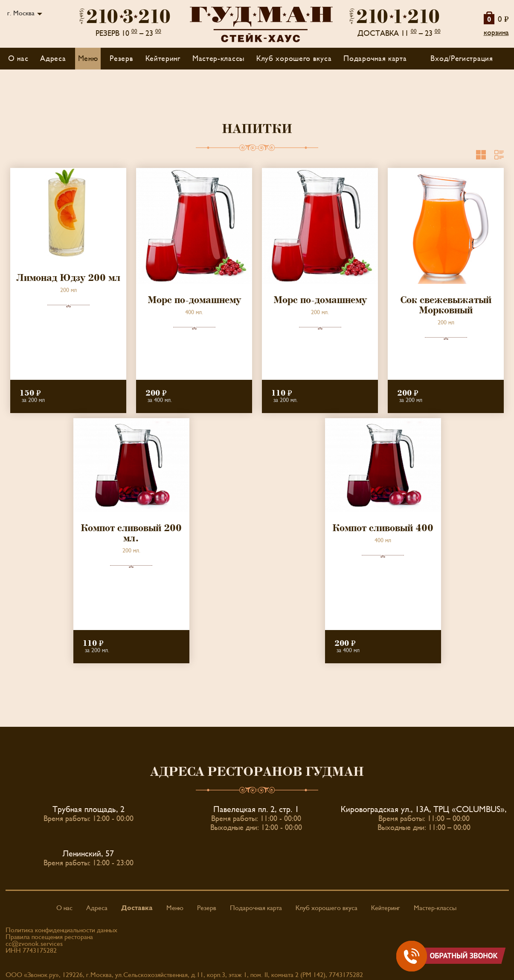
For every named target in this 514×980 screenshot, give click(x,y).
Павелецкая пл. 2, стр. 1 (256, 809)
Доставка (137, 908)
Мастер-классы (218, 59)
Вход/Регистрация (462, 59)
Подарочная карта (375, 59)
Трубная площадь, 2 (89, 809)
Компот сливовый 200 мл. (131, 533)
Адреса (53, 59)
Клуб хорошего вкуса (294, 59)
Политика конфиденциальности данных (61, 930)
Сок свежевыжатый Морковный (446, 305)
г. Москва (21, 13)
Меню (175, 908)
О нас (18, 59)
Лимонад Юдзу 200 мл (68, 278)
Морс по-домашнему (194, 300)
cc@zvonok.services (34, 944)
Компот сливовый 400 (383, 528)
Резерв (121, 59)
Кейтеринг (163, 59)
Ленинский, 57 (88, 854)
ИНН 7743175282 (31, 951)
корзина (496, 33)
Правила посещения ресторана (49, 937)
